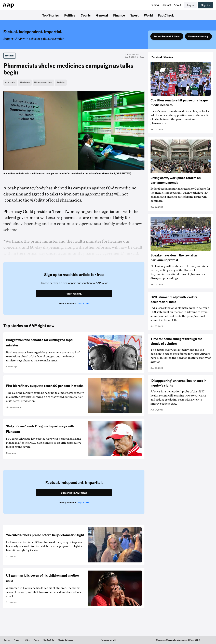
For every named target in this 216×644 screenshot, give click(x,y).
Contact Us (49, 640)
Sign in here (84, 303)
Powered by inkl (108, 640)
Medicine (25, 82)
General (102, 15)
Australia (10, 82)
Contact (166, 5)
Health (10, 55)
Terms (7, 640)
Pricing (155, 5)
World (148, 15)
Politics (70, 15)
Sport (134, 15)
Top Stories (51, 15)
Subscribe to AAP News (167, 36)
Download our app (198, 36)
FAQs (27, 640)
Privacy (17, 640)
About (177, 5)
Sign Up (206, 5)
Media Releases (65, 640)
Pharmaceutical (43, 82)
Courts (86, 15)
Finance (119, 15)
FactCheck (166, 15)
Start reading (74, 294)
